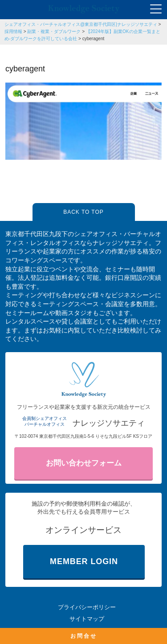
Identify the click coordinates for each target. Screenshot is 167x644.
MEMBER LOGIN (84, 561)
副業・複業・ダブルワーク (54, 31)
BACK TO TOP (83, 212)
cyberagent (93, 39)
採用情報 (13, 31)
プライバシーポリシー (87, 607)
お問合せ (84, 636)
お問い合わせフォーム (84, 463)
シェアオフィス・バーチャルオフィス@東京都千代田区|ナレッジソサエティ (81, 24)
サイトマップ (87, 619)
